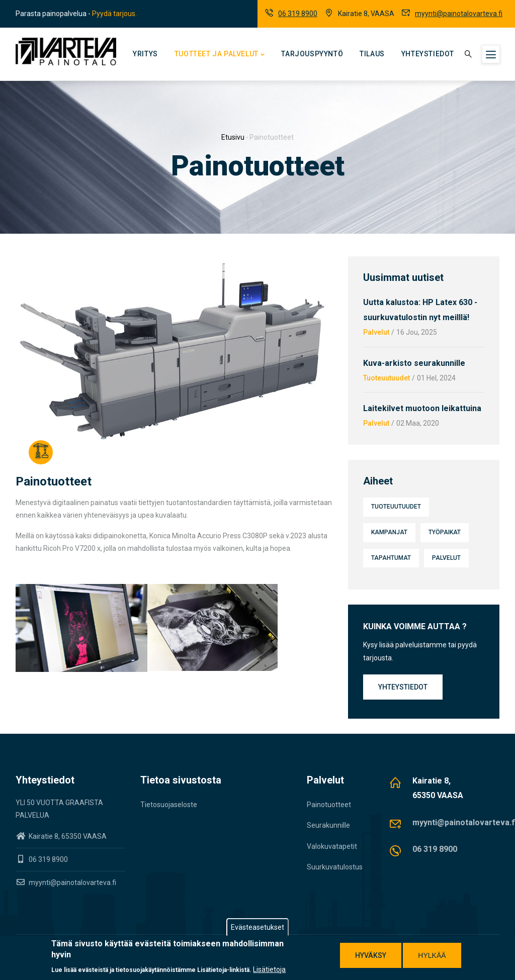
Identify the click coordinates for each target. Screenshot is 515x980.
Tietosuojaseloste (169, 805)
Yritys (145, 54)
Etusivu (233, 137)
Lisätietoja (269, 969)
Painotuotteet (329, 805)
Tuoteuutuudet (387, 378)
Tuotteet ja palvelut (220, 55)
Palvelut (376, 332)
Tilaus (372, 54)
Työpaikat (445, 532)
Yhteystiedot (428, 54)
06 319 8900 (298, 14)
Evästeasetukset (257, 927)
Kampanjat (389, 532)
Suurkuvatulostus (335, 867)
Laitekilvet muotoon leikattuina (422, 408)
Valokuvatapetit (332, 846)
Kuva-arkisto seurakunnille (414, 363)
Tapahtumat (391, 558)
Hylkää (432, 955)
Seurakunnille (328, 825)
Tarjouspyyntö (312, 54)
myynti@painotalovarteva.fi (459, 14)
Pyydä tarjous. (114, 14)
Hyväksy (371, 955)
